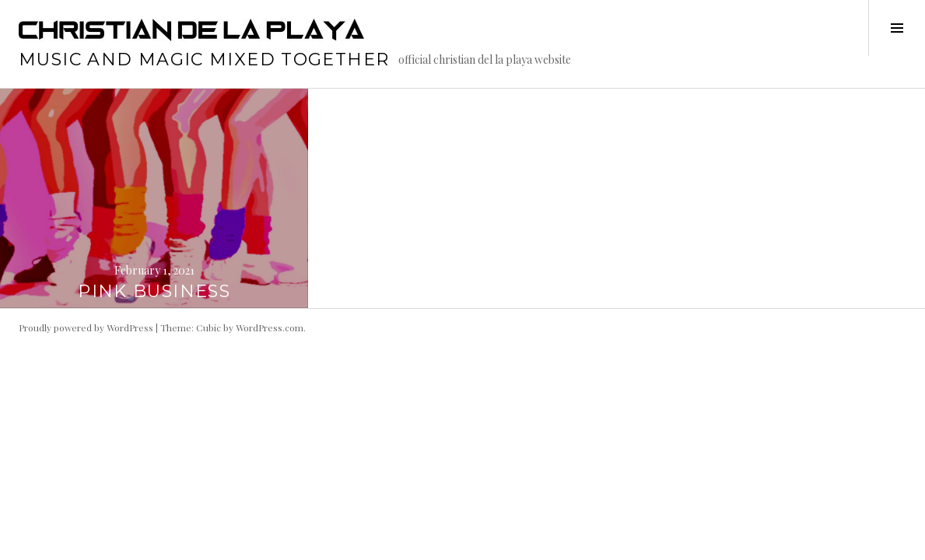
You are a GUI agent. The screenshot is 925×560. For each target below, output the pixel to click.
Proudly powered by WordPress (86, 327)
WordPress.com (270, 327)
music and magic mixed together (204, 59)
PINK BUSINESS (154, 291)
